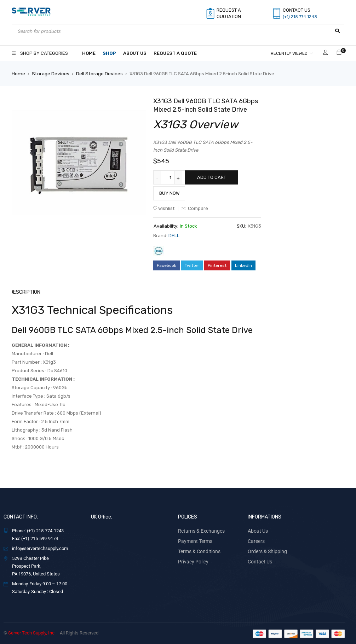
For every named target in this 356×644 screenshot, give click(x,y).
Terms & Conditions (197, 549)
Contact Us (259, 559)
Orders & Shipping (266, 549)
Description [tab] (26, 291)
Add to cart (212, 177)
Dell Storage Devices (97, 73)
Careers (255, 540)
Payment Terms (194, 540)
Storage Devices (49, 73)
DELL (174, 235)
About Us (257, 530)
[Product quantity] (171, 177)
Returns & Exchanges (199, 530)
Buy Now (169, 193)
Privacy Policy (192, 559)
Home (18, 73)
